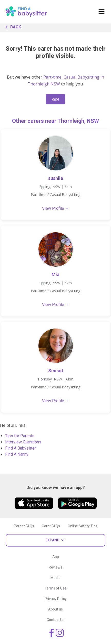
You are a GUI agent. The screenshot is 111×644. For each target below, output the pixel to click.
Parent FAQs (24, 526)
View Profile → (56, 208)
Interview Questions (23, 442)
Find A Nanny (17, 454)
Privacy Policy (56, 599)
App (56, 557)
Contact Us (55, 620)
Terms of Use (55, 588)
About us (55, 609)
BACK (12, 27)
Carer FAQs (51, 526)
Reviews (55, 567)
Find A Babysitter (21, 448)
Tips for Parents (20, 436)
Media (55, 578)
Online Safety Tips (83, 526)
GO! (55, 99)
